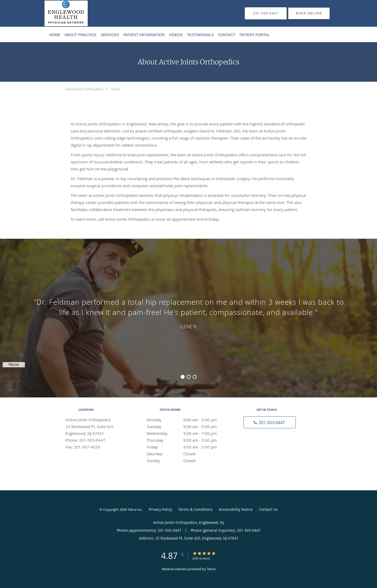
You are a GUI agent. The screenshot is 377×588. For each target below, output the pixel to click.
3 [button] (195, 377)
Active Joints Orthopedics (84, 89)
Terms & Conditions (195, 509)
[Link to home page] (58, 13)
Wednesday (187, 433)
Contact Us (268, 509)
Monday (187, 420)
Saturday (187, 454)
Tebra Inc (135, 509)
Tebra (211, 569)
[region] (188, 313)
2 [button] (189, 377)
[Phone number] (270, 422)
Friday (187, 447)
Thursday (187, 440)
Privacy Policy (160, 509)
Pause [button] (14, 364)
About (116, 89)
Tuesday (187, 426)
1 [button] (183, 377)
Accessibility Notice (236, 509)
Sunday (187, 461)
